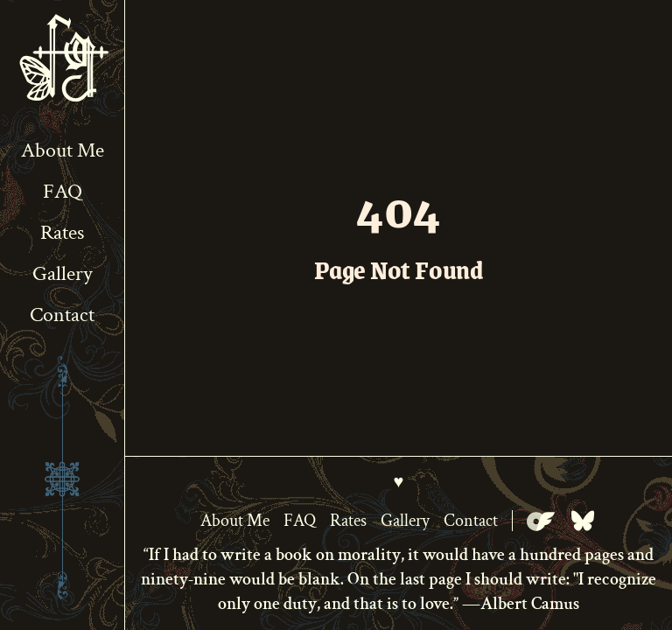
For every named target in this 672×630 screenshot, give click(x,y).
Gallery (63, 273)
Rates (62, 232)
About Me (63, 150)
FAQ (63, 191)
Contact (62, 315)
